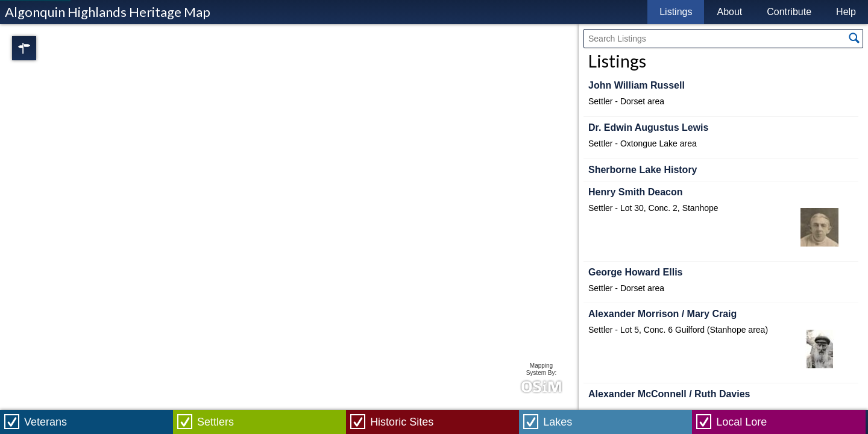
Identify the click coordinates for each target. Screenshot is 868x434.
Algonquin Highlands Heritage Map (108, 12)
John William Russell (637, 85)
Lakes (558, 422)
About (729, 12)
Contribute (789, 12)
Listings (676, 12)
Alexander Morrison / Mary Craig (662, 314)
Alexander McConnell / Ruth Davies (669, 394)
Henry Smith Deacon (635, 192)
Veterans (46, 422)
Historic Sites (402, 422)
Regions (41, 48)
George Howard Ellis (635, 272)
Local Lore (741, 422)
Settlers (215, 422)
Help (846, 12)
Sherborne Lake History (643, 170)
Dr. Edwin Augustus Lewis (648, 127)
